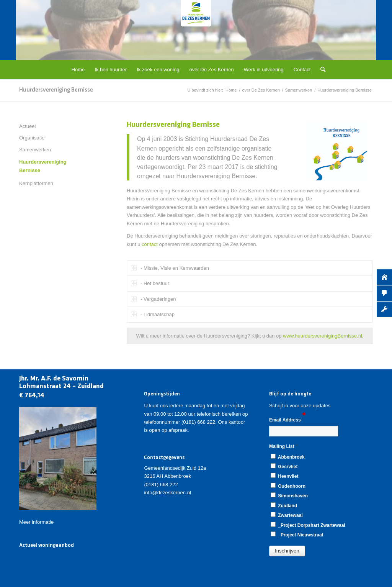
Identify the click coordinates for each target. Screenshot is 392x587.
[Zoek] (320, 70)
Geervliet (284, 466)
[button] (287, 551)
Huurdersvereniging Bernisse (56, 90)
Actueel (27, 126)
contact (150, 244)
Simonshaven (289, 495)
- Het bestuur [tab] (150, 283)
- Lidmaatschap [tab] (153, 314)
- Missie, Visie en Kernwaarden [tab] (170, 268)
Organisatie (32, 138)
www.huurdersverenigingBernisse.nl (323, 336)
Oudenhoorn (288, 486)
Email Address (287, 419)
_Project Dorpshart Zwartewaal (308, 525)
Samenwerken (35, 150)
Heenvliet (284, 476)
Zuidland (284, 505)
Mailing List (283, 446)
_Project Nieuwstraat (297, 535)
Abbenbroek (288, 457)
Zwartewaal (287, 515)
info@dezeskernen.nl (167, 493)
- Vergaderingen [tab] (154, 299)
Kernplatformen (36, 183)
